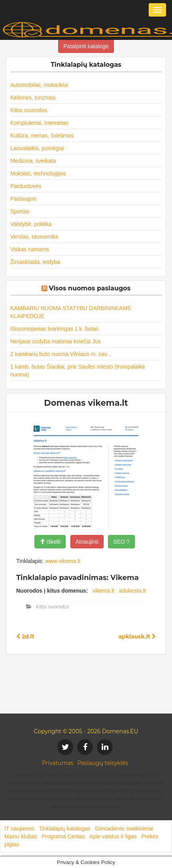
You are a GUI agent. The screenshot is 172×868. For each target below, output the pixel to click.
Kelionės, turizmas (33, 98)
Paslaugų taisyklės (103, 763)
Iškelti (50, 542)
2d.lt (25, 636)
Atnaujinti (87, 542)
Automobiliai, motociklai (39, 85)
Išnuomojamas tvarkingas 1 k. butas (54, 329)
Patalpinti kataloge (86, 46)
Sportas (20, 211)
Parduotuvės (26, 186)
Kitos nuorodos (29, 110)
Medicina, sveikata (33, 161)
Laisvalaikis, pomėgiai (37, 148)
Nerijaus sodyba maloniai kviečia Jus (56, 341)
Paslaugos (23, 199)
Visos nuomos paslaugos (90, 288)
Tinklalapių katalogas (64, 828)
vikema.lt (103, 591)
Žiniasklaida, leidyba (35, 262)
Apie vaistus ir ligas (113, 836)
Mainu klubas (21, 836)
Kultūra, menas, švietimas (42, 136)
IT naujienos (19, 828)
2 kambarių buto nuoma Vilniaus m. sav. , (61, 354)
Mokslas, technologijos (38, 173)
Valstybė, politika (31, 224)
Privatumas (58, 763)
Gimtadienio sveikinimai (124, 828)
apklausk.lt (137, 636)
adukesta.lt (132, 591)
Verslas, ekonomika (34, 237)
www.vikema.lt (63, 561)
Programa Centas (63, 836)
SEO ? (121, 542)
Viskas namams (30, 249)
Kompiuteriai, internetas (39, 123)
